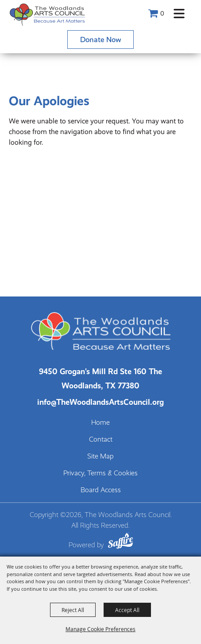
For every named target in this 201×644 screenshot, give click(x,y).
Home (100, 423)
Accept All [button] (127, 610)
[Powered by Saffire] (120, 542)
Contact (101, 439)
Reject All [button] (73, 610)
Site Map (100, 456)
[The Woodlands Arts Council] (47, 14)
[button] (179, 14)
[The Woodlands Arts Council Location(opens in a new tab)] (100, 378)
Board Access (101, 490)
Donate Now (101, 40)
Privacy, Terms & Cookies (100, 473)
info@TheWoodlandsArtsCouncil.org (100, 402)
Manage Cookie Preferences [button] (100, 629)
